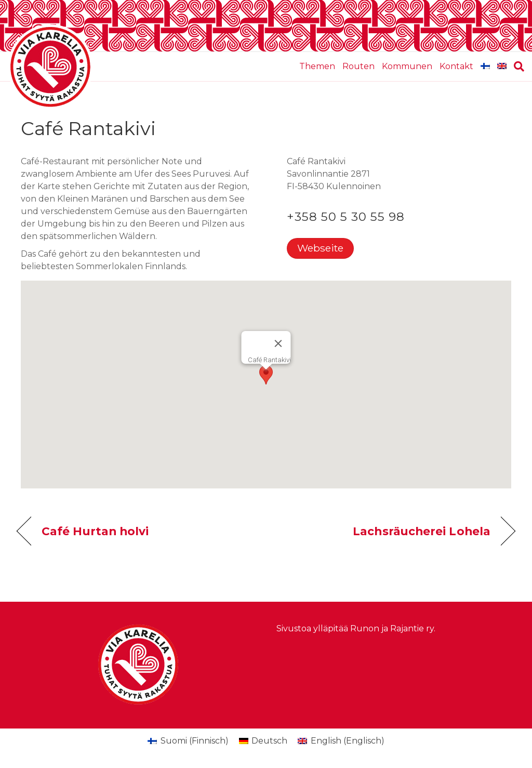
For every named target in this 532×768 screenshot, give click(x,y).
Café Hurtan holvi (95, 531)
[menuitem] (485, 67)
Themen (317, 66)
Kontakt (456, 66)
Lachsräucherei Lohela (422, 531)
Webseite (320, 248)
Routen (358, 66)
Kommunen (407, 66)
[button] (266, 375)
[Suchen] (517, 67)
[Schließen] (278, 343)
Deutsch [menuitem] (269, 741)
